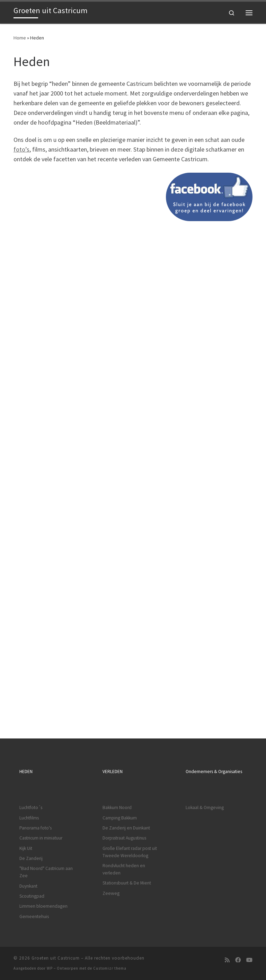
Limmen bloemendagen (43, 906)
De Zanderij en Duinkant (126, 828)
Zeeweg (111, 893)
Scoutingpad (32, 896)
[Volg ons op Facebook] (238, 960)
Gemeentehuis (34, 917)
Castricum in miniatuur (41, 838)
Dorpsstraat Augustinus (124, 838)
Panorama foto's (36, 828)
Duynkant (28, 886)
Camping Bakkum (120, 818)
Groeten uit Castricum (56, 958)
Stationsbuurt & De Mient (127, 883)
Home (20, 38)
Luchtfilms (29, 818)
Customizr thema (110, 968)
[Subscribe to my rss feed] (227, 960)
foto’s (21, 149)
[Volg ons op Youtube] (249, 960)
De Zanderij (31, 858)
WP (50, 968)
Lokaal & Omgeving (205, 807)
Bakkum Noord (117, 807)
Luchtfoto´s (31, 807)
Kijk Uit (26, 848)
